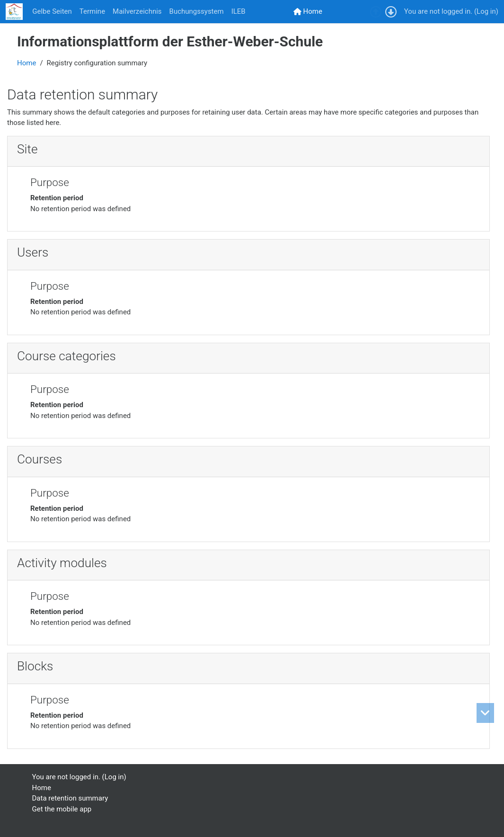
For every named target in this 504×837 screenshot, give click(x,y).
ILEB (239, 11)
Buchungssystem (197, 11)
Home (27, 63)
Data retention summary (70, 798)
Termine (92, 11)
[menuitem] (308, 12)
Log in (486, 11)
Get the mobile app (62, 809)
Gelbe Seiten (52, 11)
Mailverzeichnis (137, 11)
